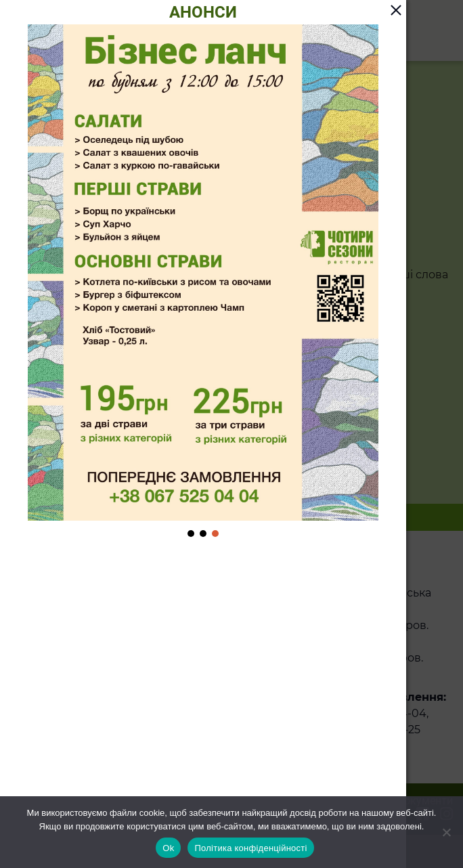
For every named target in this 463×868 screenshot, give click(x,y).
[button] (191, 534)
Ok (168, 848)
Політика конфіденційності (250, 848)
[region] (203, 282)
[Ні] (446, 832)
